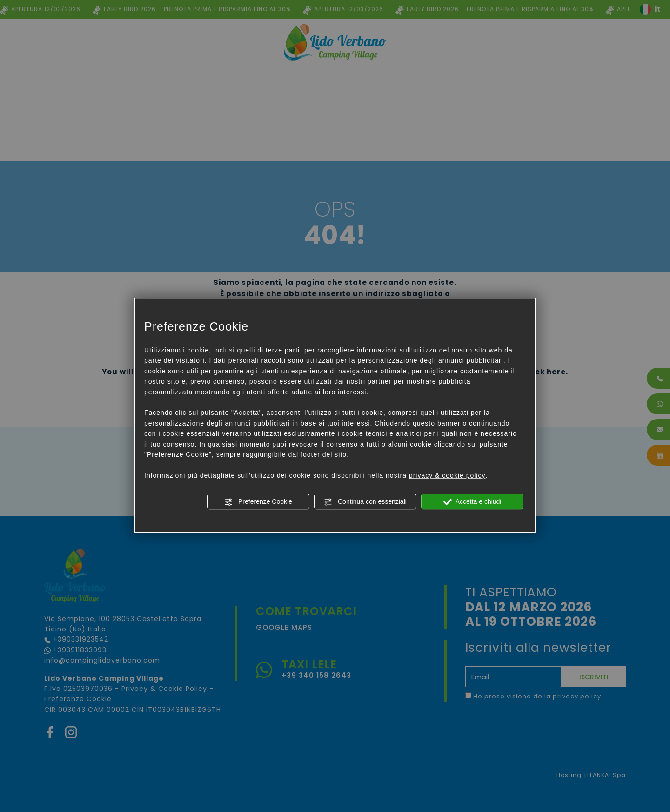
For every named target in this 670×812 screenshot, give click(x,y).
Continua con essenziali (365, 502)
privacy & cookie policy (447, 475)
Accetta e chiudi (472, 502)
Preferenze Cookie (258, 502)
